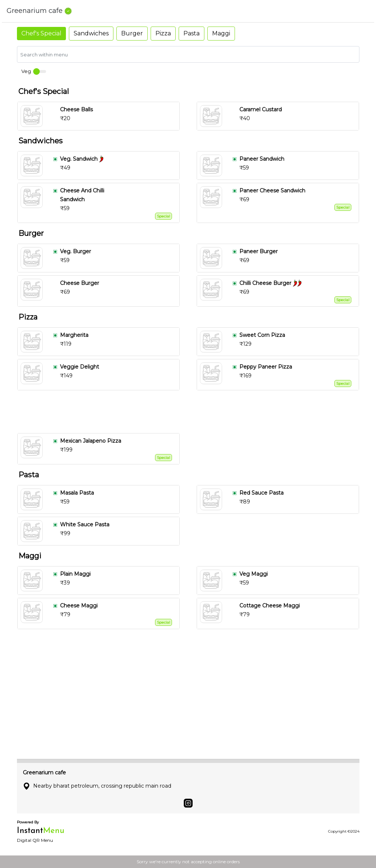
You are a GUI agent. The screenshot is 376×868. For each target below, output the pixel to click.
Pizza (163, 33)
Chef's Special (41, 33)
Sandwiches (91, 33)
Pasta (191, 33)
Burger (132, 33)
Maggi (221, 33)
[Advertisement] (191, 412)
